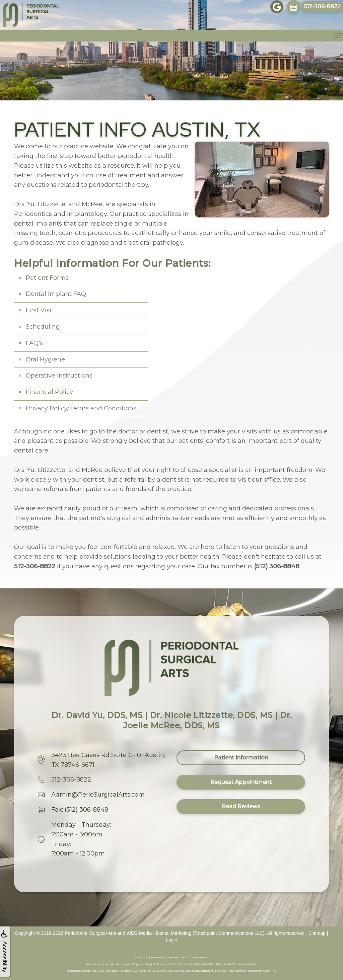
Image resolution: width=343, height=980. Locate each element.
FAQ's (34, 343)
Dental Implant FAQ (56, 294)
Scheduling (43, 327)
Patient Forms (47, 278)
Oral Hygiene (45, 359)
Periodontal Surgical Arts (90, 933)
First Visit (40, 310)
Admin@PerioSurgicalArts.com (98, 795)
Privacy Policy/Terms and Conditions (81, 408)
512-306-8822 (71, 780)
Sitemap (317, 933)
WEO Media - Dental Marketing (159, 933)
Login (171, 940)
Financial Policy (49, 392)
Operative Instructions (59, 376)
